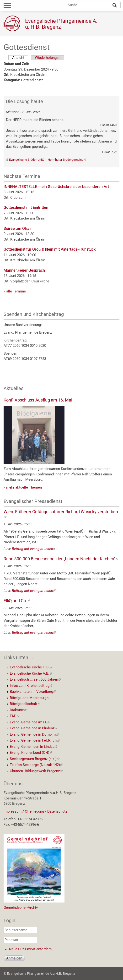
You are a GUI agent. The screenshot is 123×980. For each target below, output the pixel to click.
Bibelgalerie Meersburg (29, 698)
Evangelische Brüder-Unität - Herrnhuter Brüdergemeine (48, 160)
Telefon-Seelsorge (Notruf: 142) (36, 765)
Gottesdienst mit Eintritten (26, 207)
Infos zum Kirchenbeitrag (31, 686)
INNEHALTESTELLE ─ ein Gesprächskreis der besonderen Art (56, 187)
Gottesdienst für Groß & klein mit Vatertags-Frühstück (50, 249)
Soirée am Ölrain (18, 228)
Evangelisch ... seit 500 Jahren (35, 679)
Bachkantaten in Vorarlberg (33, 692)
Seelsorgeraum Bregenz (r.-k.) (35, 759)
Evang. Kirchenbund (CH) (31, 753)
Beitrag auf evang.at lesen (34, 549)
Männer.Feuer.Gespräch (24, 270)
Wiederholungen (48, 58)
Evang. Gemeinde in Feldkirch (35, 740)
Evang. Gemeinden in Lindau (34, 747)
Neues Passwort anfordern (30, 949)
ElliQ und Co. (17, 601)
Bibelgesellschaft (25, 704)
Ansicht (20, 58)
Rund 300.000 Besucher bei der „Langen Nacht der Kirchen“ (61, 559)
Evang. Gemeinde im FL (30, 722)
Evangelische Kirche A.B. (31, 673)
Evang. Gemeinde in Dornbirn (34, 734)
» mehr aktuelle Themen (23, 487)
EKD (15, 716)
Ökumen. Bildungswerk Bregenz (36, 771)
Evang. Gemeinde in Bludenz (34, 728)
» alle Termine (15, 291)
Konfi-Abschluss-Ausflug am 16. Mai (38, 400)
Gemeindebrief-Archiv (21, 908)
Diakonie (18, 710)
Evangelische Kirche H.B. (31, 667)
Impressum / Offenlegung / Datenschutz (35, 811)
